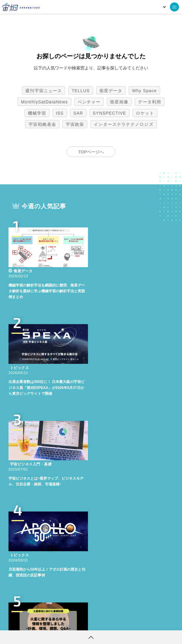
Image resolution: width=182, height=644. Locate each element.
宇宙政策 (75, 124)
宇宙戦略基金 (42, 124)
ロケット (145, 113)
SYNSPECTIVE (110, 113)
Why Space (144, 91)
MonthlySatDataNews (44, 102)
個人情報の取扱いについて (73, 621)
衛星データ (111, 91)
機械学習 (37, 113)
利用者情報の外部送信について (123, 621)
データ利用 (150, 102)
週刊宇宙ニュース (44, 91)
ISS (60, 113)
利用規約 (41, 621)
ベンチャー (89, 102)
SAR (78, 113)
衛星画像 (119, 102)
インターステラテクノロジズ (123, 124)
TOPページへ (91, 152)
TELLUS (81, 91)
